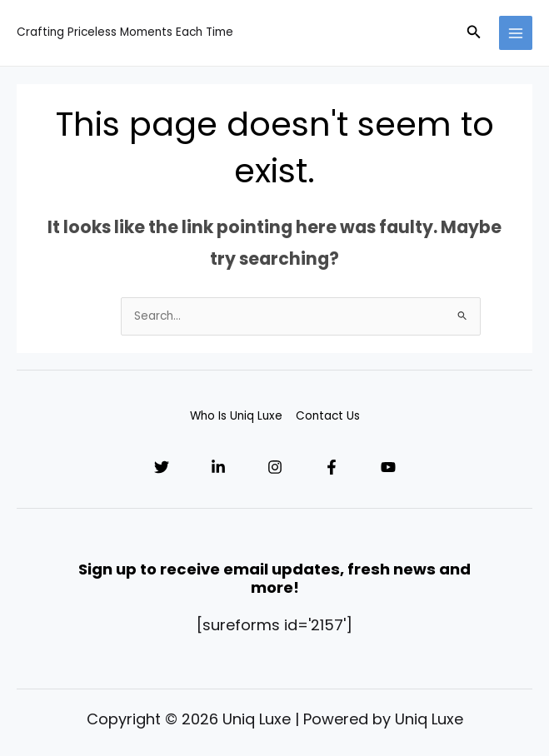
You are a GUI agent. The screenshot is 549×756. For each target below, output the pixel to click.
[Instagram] (275, 467)
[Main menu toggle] (516, 33)
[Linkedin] (218, 467)
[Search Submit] (463, 316)
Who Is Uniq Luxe (236, 416)
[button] (474, 33)
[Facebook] (332, 467)
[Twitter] (162, 467)
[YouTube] (388, 467)
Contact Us (328, 416)
